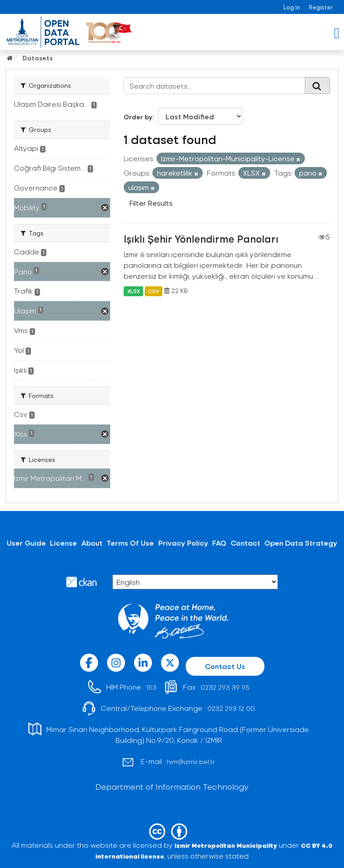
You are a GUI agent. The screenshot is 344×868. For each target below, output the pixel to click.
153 (151, 687)
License (63, 543)
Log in (292, 7)
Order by (138, 117)
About (92, 543)
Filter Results (151, 203)
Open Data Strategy (301, 543)
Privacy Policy (183, 543)
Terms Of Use (130, 543)
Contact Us (225, 666)
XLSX (134, 291)
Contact (246, 543)
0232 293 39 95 (225, 687)
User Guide (26, 543)
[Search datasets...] (214, 86)
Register (321, 7)
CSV (154, 291)
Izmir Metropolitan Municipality (226, 845)
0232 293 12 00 (231, 708)
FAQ (219, 543)
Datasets (38, 58)
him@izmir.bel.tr (191, 762)
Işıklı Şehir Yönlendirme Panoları (201, 239)
